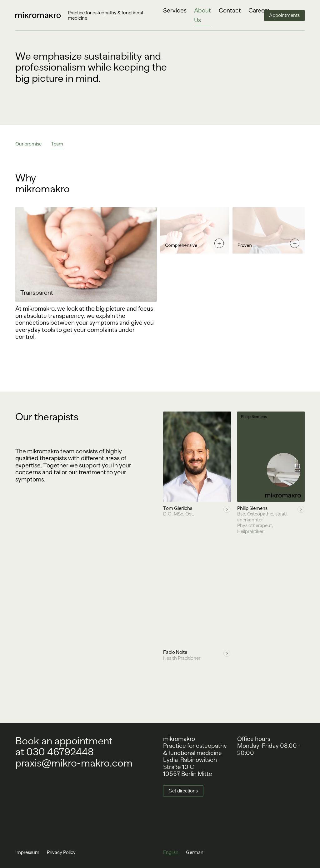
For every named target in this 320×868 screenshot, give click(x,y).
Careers (259, 10)
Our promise (28, 144)
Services (175, 10)
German (195, 852)
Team (56, 144)
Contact (230, 10)
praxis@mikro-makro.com (74, 763)
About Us (202, 15)
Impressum (27, 852)
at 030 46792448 (55, 752)
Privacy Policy (61, 852)
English (171, 852)
